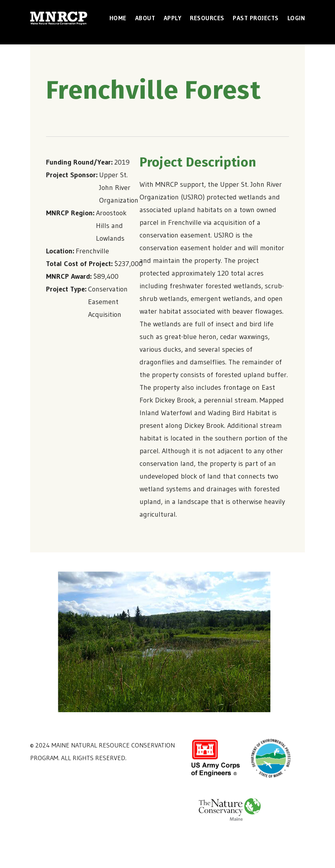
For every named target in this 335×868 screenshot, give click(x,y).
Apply (173, 18)
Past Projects (256, 18)
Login (296, 18)
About (145, 18)
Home (118, 18)
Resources (207, 18)
